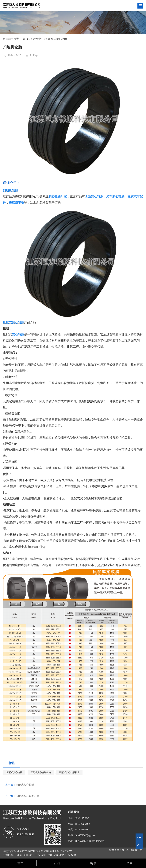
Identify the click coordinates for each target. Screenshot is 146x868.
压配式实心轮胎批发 (69, 772)
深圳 (44, 855)
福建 (73, 855)
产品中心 (38, 39)
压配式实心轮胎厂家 (28, 796)
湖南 (25, 855)
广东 (67, 855)
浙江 (32, 855)
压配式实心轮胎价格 (41, 772)
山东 (37, 855)
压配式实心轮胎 (57, 39)
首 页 (26, 39)
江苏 (20, 855)
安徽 (56, 855)
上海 (49, 855)
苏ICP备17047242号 (61, 851)
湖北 (61, 855)
